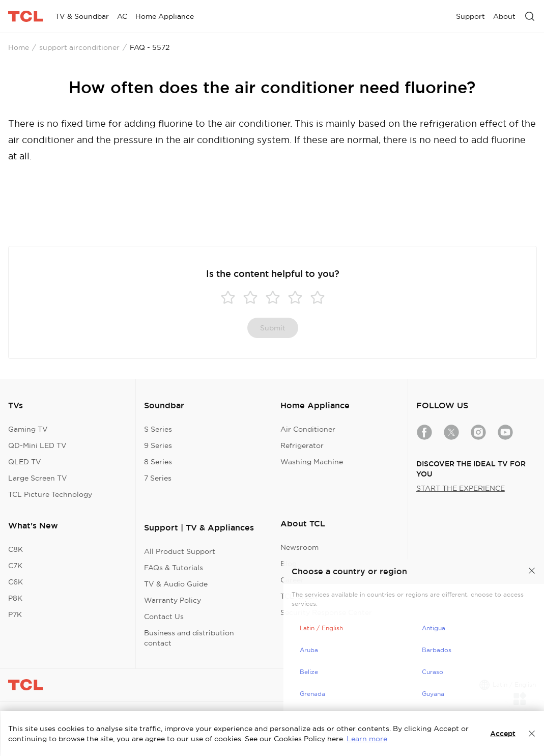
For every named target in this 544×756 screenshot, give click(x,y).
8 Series (158, 462)
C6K (16, 582)
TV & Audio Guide (176, 584)
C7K (15, 566)
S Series (158, 429)
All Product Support (180, 551)
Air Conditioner (308, 429)
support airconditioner (79, 47)
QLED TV (25, 462)
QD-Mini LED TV (37, 445)
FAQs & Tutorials (174, 568)
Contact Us (164, 617)
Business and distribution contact (189, 638)
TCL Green (299, 596)
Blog (289, 564)
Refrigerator (302, 445)
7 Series (158, 478)
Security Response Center (326, 612)
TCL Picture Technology (50, 494)
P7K (15, 614)
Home (19, 47)
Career (292, 580)
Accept (503, 734)
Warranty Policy (173, 600)
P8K (15, 598)
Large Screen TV (38, 478)
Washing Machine (312, 462)
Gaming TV (28, 429)
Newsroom (299, 547)
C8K (16, 549)
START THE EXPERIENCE (461, 488)
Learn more (367, 739)
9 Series (158, 445)
